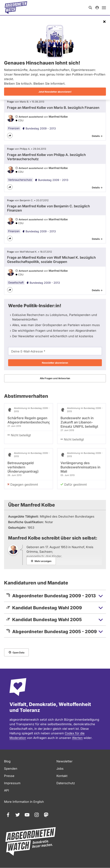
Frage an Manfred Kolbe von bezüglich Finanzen (53, 108)
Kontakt (62, 776)
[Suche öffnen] (90, 8)
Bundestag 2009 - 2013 (39, 128)
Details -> (97, 136)
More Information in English (24, 802)
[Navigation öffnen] (104, 8)
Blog (7, 761)
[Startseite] (16, 8)
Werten (77, 738)
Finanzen (14, 128)
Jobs (60, 769)
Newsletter (64, 761)
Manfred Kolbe (58, 117)
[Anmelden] (97, 8)
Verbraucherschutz (20, 180)
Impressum (12, 783)
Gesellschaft (16, 283)
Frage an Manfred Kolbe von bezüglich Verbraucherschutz (46, 157)
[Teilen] (10, 136)
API (7, 790)
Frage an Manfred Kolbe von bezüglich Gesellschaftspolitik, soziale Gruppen (51, 260)
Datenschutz (66, 783)
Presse (9, 776)
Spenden (11, 769)
